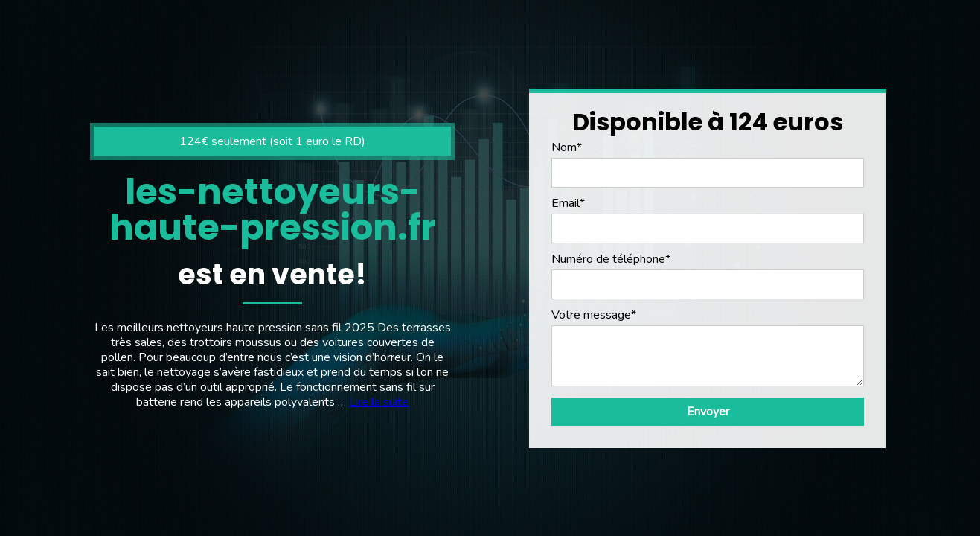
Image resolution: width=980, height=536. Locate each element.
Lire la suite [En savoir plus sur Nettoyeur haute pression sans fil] (379, 402)
